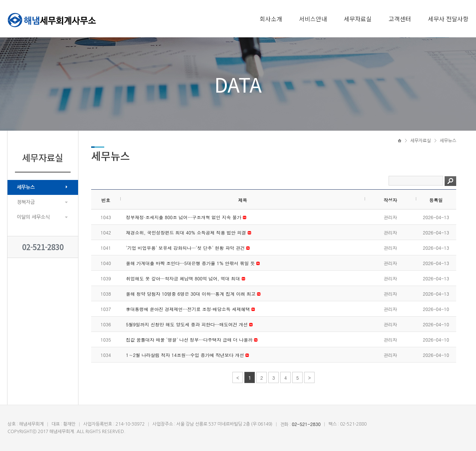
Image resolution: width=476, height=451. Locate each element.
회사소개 (271, 19)
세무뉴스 (26, 187)
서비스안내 (313, 19)
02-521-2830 (43, 247)
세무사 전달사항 (448, 19)
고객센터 (400, 19)
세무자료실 (358, 19)
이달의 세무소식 (33, 217)
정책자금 (26, 202)
